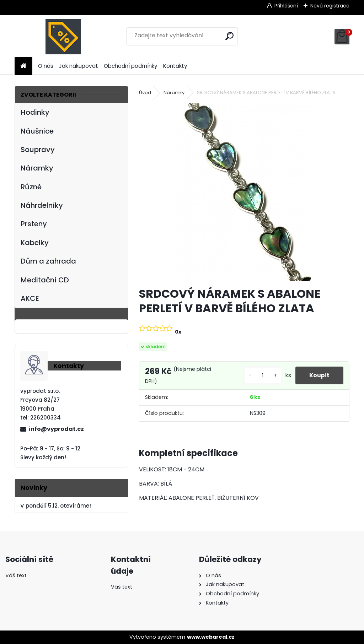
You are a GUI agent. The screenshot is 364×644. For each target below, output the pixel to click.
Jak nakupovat (79, 66)
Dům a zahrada (48, 261)
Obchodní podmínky (131, 66)
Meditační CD (45, 280)
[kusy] (262, 376)
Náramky (37, 168)
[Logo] (63, 37)
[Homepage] (23, 66)
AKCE (30, 298)
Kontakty (175, 66)
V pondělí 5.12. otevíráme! (56, 506)
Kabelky (35, 243)
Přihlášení (286, 6)
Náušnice (37, 131)
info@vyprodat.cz (56, 429)
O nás (46, 66)
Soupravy (38, 150)
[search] (229, 36)
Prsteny (34, 224)
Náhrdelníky (42, 205)
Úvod (145, 93)
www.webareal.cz (211, 637)
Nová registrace (330, 6)
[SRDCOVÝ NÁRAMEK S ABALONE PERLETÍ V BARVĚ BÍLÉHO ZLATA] (244, 192)
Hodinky (35, 112)
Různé (31, 187)
